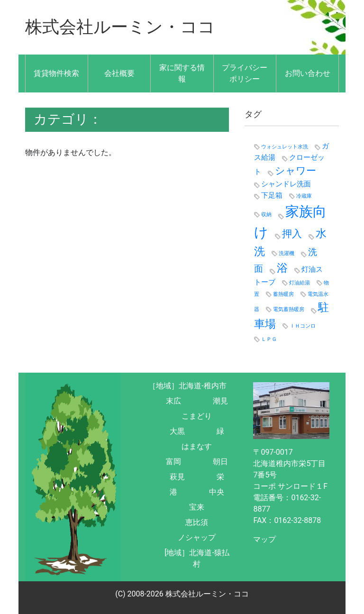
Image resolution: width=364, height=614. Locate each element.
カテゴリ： (68, 119)
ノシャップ (197, 537)
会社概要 (119, 73)
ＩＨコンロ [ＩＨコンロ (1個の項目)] (303, 326)
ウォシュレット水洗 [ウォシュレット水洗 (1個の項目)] (285, 146)
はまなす (197, 446)
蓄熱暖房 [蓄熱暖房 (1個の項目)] (283, 294)
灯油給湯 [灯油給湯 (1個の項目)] (300, 282)
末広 (173, 400)
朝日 (220, 461)
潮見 (220, 400)
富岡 (173, 461)
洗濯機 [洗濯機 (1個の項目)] (287, 253)
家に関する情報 (182, 73)
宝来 (197, 507)
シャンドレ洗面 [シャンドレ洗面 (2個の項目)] (286, 183)
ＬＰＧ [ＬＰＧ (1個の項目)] (269, 339)
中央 (217, 491)
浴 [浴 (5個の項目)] (282, 267)
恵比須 (197, 522)
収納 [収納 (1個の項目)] (266, 214)
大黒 (177, 431)
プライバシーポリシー (245, 73)
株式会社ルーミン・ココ (120, 27)
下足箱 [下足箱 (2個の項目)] (272, 195)
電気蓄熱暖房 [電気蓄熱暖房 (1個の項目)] (289, 309)
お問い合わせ (308, 73)
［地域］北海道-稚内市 (187, 385)
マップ (264, 539)
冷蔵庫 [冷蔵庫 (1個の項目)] (304, 196)
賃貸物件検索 (56, 73)
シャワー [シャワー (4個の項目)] (296, 170)
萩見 (177, 476)
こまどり (197, 416)
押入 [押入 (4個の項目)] (292, 233)
